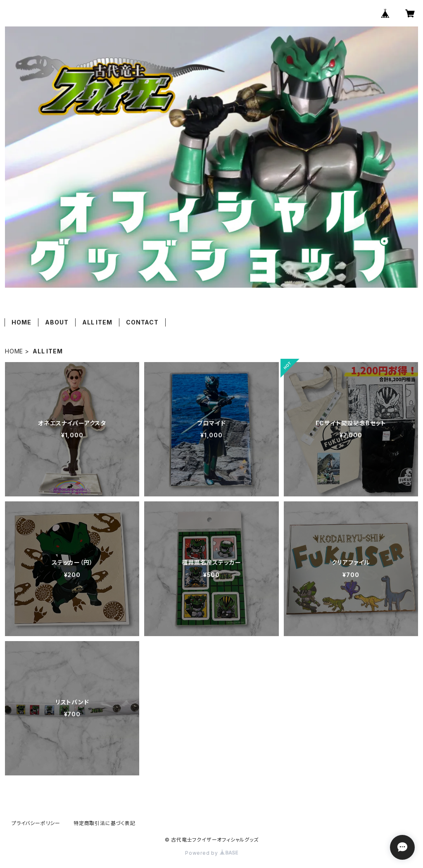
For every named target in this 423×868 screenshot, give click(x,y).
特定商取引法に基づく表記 (105, 823)
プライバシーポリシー (36, 823)
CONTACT (142, 322)
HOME (21, 322)
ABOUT (57, 322)
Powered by (211, 853)
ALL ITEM (97, 322)
